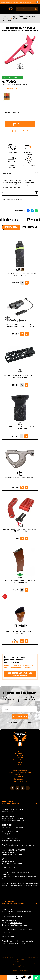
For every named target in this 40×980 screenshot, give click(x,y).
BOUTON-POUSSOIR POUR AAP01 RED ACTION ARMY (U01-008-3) (20, 530)
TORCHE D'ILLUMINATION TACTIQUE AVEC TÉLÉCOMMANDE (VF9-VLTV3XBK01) (20, 325)
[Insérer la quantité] (25, 112)
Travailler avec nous (20, 781)
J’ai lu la (21, 723)
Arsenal (20, 755)
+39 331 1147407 (16, 923)
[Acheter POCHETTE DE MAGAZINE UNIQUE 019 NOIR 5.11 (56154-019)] (22, 283)
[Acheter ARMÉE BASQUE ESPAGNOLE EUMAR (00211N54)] (22, 641)
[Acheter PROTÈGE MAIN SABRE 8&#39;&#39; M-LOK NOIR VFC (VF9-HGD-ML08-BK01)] (22, 385)
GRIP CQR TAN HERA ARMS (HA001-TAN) (20, 478)
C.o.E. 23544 (20, 962)
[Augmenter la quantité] (29, 112)
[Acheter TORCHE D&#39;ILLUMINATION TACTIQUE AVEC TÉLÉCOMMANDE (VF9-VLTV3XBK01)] (22, 334)
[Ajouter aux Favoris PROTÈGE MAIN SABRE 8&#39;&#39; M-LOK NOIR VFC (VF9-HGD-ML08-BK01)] (27, 385)
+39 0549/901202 (11, 816)
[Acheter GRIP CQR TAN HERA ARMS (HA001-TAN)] (22, 487)
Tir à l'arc (20, 758)
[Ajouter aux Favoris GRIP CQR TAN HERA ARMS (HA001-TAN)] (27, 487)
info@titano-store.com (16, 821)
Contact (20, 777)
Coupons (20, 764)
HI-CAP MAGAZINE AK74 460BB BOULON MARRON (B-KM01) (20, 581)
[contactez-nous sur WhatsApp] (37, 977)
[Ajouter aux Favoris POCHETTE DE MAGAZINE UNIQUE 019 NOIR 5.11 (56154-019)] (27, 283)
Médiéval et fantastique (20, 760)
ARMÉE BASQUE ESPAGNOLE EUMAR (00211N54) (20, 632)
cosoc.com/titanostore (27, 845)
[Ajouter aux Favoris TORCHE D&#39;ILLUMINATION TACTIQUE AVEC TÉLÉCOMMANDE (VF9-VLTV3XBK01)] (27, 334)
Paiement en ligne (20, 775)
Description (20, 174)
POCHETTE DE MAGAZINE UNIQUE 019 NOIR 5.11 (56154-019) (20, 274)
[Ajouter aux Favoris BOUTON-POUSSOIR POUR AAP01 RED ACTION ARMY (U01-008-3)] (27, 539)
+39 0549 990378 (11, 921)
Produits (5, 16)
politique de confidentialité (24, 723)
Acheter (20, 124)
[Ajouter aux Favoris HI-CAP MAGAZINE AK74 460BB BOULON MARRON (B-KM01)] (26, 590)
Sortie (20, 762)
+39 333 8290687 (17, 818)
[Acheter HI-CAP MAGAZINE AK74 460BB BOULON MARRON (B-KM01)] (22, 590)
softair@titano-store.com (26, 2)
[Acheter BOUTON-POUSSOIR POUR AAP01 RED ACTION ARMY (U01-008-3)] (22, 539)
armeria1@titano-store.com (17, 925)
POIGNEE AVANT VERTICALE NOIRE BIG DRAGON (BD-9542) (20, 428)
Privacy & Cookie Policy (11, 957)
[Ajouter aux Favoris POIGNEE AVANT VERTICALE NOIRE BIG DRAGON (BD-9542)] (26, 436)
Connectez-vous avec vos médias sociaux (20, 674)
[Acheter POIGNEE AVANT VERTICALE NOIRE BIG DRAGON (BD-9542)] (22, 436)
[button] (37, 2)
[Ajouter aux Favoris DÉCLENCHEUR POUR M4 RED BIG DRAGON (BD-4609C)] (20, 131)
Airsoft (13, 16)
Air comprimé (20, 753)
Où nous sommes (20, 779)
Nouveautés (11, 227)
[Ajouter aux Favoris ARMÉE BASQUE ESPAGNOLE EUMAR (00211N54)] (27, 641)
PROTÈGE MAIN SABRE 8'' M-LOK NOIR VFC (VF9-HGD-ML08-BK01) (20, 377)
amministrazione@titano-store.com (15, 827)
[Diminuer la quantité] (20, 112)
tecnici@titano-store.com (11, 834)
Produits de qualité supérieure (20, 772)
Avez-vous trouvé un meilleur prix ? (15, 85)
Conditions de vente (20, 770)
